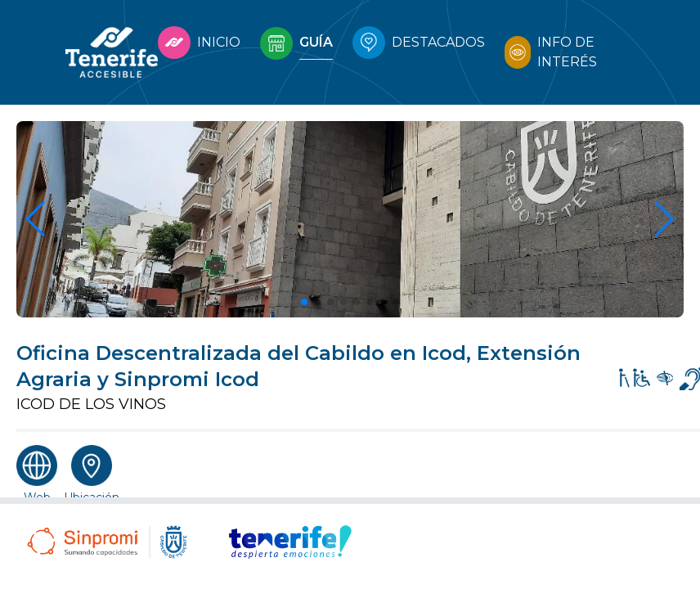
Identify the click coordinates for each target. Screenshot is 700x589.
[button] (304, 302)
